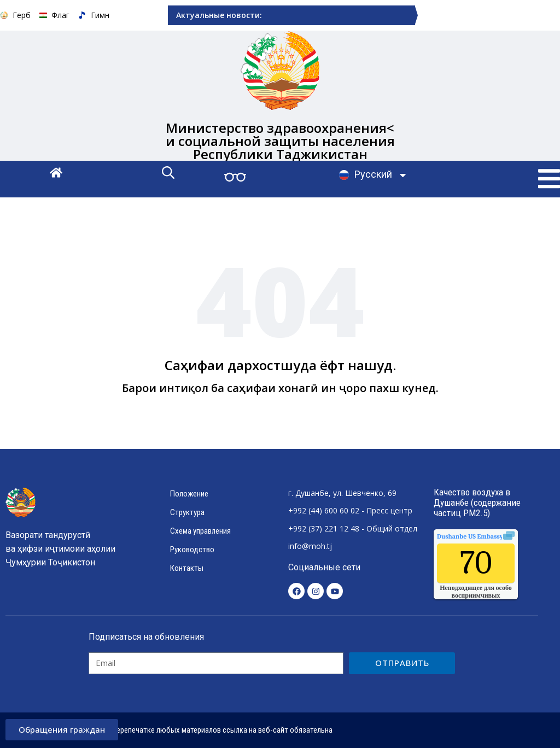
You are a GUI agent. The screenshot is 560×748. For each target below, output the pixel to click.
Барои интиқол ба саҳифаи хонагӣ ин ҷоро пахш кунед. (280, 388)
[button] (549, 179)
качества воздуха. (495, 536)
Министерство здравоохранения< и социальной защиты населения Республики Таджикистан (280, 141)
